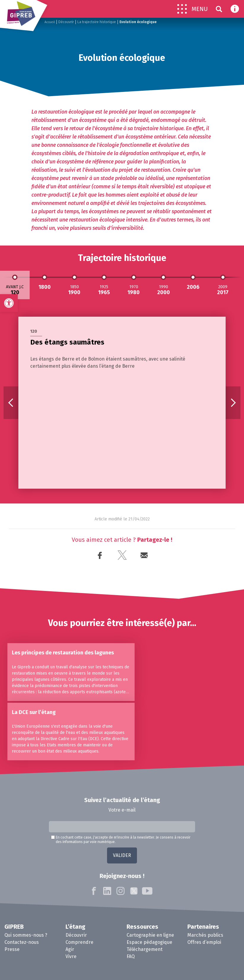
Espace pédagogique (149, 925)
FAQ (131, 940)
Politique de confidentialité (160, 966)
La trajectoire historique (98, 22)
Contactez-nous (22, 925)
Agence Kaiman (205, 966)
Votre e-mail (122, 793)
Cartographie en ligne (150, 918)
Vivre (71, 940)
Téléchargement (145, 932)
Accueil (50, 22)
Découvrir (67, 22)
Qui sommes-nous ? (26, 918)
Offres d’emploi (204, 925)
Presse (12, 932)
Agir (70, 932)
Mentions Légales (113, 966)
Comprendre (79, 925)
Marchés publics (205, 918)
